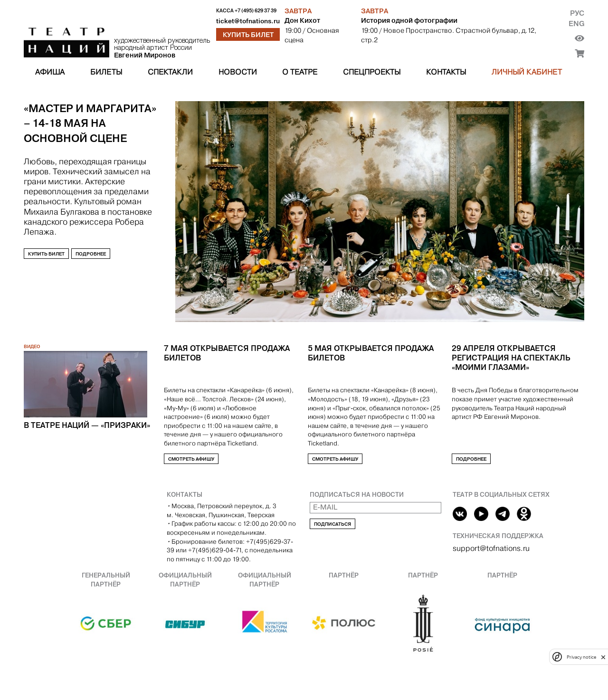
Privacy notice (581, 657)
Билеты (106, 72)
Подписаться (332, 524)
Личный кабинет (527, 72)
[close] (603, 657)
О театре (300, 72)
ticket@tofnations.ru (248, 21)
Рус (577, 13)
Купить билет (248, 35)
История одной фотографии (409, 20)
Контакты (446, 72)
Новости (238, 72)
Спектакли (170, 72)
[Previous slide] (30, 327)
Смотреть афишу (191, 459)
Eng (576, 24)
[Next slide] (50, 327)
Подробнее (91, 254)
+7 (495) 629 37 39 (256, 11)
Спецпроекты (372, 72)
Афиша (50, 72)
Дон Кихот (302, 20)
